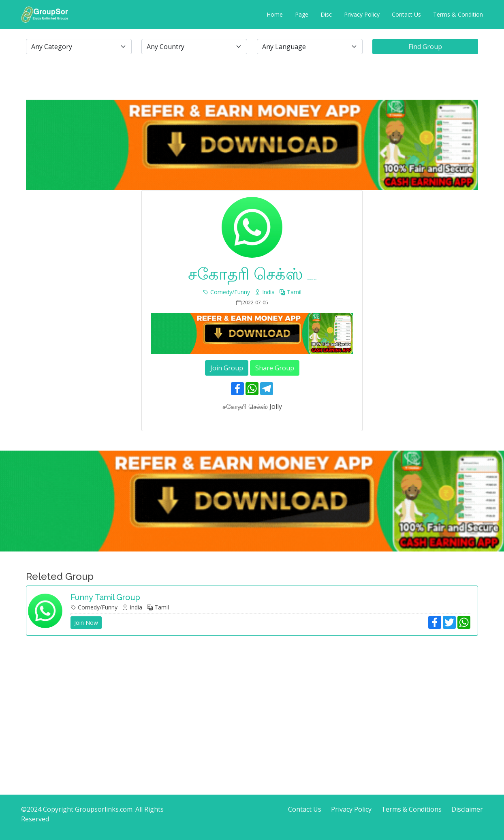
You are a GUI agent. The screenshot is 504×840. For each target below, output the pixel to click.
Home (275, 14)
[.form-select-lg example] (79, 47)
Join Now (86, 623)
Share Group (275, 368)
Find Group (425, 47)
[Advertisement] (252, 699)
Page (302, 14)
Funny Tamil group (105, 597)
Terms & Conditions (411, 809)
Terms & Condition (458, 14)
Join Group (227, 368)
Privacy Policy (362, 14)
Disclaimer (467, 809)
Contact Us (406, 14)
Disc (326, 14)
